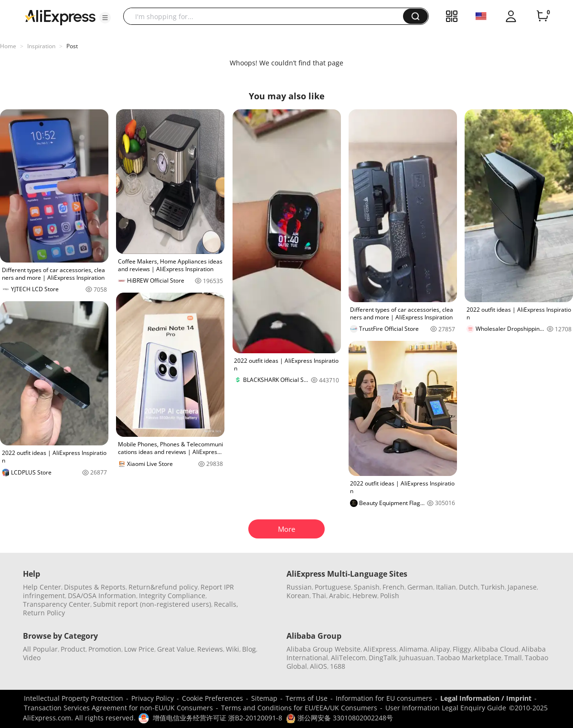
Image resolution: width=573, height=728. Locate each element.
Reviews (210, 649)
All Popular (40, 649)
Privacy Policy (153, 698)
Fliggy (462, 649)
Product (73, 649)
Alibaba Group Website (324, 649)
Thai (319, 596)
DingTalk (382, 658)
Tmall (513, 658)
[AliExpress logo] (60, 17)
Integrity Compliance (172, 596)
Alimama (413, 649)
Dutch (468, 587)
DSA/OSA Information (102, 596)
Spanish (367, 587)
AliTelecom (348, 658)
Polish (390, 596)
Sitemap (264, 698)
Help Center (42, 587)
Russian (299, 587)
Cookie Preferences (212, 698)
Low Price (139, 649)
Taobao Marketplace (469, 658)
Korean (298, 596)
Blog (249, 649)
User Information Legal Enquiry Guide (446, 708)
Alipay (440, 649)
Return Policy (44, 613)
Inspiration (41, 46)
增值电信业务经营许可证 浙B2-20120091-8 (218, 718)
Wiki (233, 649)
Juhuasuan (416, 658)
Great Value (176, 649)
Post (72, 46)
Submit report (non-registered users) (152, 604)
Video (32, 658)
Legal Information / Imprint (486, 698)
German (420, 587)
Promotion (105, 649)
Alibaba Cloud (496, 649)
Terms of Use (307, 698)
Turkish (493, 587)
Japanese (522, 587)
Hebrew (365, 596)
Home (8, 46)
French (393, 587)
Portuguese (333, 587)
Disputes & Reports (95, 587)
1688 (338, 666)
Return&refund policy (163, 587)
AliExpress (380, 649)
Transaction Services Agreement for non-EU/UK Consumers (118, 708)
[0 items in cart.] (542, 16)
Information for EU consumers (384, 698)
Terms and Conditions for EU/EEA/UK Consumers (299, 708)
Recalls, (226, 604)
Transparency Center (57, 604)
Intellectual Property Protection (74, 698)
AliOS (318, 666)
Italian (446, 587)
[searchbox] (267, 16)
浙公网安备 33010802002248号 (340, 718)
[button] (105, 18)
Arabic (339, 596)
